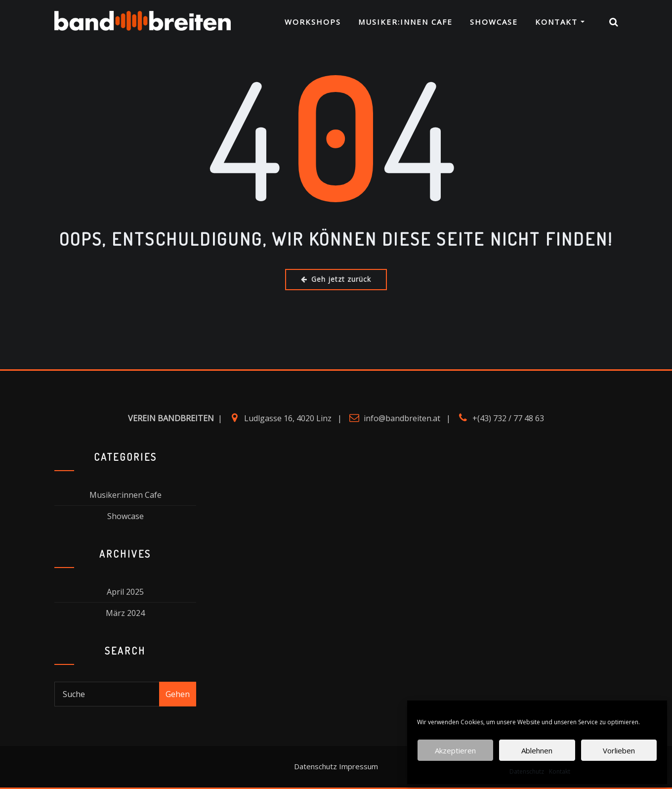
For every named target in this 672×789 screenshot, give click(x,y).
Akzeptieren (455, 750)
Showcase (494, 23)
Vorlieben (619, 750)
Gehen (178, 694)
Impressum (358, 766)
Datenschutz (527, 771)
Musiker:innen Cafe (405, 23)
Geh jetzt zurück (336, 279)
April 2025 (125, 592)
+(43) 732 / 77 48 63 (508, 418)
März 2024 (125, 613)
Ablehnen (537, 750)
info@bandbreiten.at (402, 418)
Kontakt (560, 771)
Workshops (313, 23)
